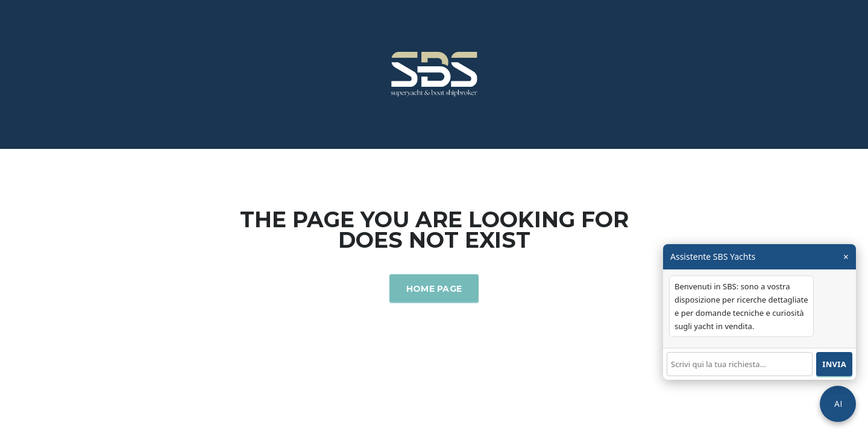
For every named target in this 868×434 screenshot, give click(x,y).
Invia (834, 364)
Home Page (434, 289)
